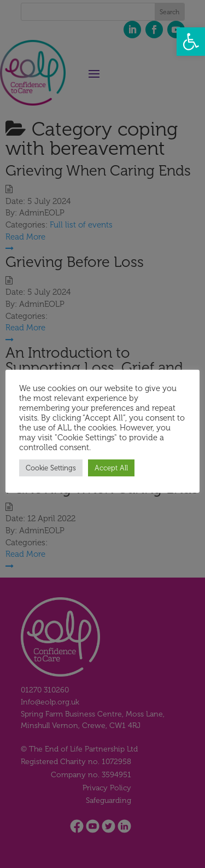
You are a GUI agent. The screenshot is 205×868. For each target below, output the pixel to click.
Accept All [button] (111, 468)
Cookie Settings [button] (51, 468)
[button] (191, 42)
